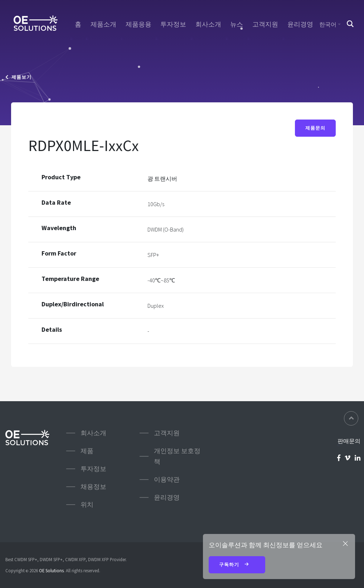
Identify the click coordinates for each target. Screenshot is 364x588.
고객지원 (265, 24)
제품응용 (139, 24)
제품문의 (315, 128)
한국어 (328, 24)
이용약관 (167, 479)
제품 (87, 451)
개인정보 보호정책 (177, 456)
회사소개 (208, 24)
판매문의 (349, 441)
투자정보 (173, 24)
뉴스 (237, 24)
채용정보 (93, 487)
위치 (87, 504)
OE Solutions (51, 570)
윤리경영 (300, 24)
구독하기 (237, 565)
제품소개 (103, 24)
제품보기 (18, 77)
